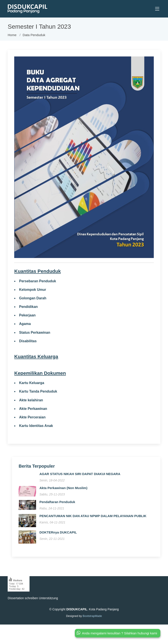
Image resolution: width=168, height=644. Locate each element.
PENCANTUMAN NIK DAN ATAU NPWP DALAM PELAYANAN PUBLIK (93, 518)
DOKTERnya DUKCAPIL (58, 534)
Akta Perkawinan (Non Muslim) (63, 490)
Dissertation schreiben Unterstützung (33, 607)
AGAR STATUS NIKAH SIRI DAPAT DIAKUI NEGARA (80, 476)
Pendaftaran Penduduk (57, 504)
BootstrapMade (92, 624)
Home (12, 35)
